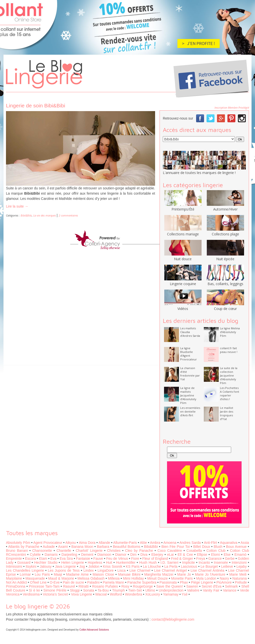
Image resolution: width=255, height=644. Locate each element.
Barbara (103, 547)
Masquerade (35, 578)
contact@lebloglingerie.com (173, 619)
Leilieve (227, 566)
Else (227, 555)
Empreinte (14, 558)
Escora (31, 558)
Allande (104, 543)
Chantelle (64, 551)
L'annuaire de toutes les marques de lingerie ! (199, 173)
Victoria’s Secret (55, 594)
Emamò (240, 555)
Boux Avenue (236, 547)
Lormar (25, 574)
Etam (43, 558)
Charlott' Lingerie (89, 551)
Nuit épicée (225, 257)
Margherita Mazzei (159, 574)
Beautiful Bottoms (127, 547)
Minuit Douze (157, 578)
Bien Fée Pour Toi (175, 547)
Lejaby (241, 566)
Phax (184, 582)
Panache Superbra (142, 582)
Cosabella (194, 551)
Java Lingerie (65, 566)
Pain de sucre (73, 582)
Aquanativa (229, 543)
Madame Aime (77, 574)
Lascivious (189, 566)
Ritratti (84, 586)
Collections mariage (183, 232)
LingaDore (106, 570)
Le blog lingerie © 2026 (38, 606)
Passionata (168, 582)
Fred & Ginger (182, 558)
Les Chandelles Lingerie (25, 570)
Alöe (143, 543)
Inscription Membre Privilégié (232, 107)
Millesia (114, 578)
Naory (224, 578)
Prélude (241, 582)
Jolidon (94, 566)
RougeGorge (143, 586)
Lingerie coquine (183, 281)
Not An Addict (16, 582)
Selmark (231, 586)
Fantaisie (83, 558)
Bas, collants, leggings (225, 281)
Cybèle (35, 555)
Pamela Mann (113, 582)
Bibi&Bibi (26, 215)
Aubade (49, 547)
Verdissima (31, 594)
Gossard (24, 562)
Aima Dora (87, 543)
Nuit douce (183, 257)
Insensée (221, 562)
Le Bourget (209, 566)
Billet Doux (202, 547)
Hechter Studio (46, 562)
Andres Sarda (190, 543)
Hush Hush (148, 562)
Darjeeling (69, 555)
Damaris (51, 555)
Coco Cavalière (170, 551)
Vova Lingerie (82, 594)
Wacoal (101, 594)
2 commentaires (68, 215)
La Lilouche (152, 566)
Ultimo (150, 590)
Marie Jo (184, 574)
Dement (87, 555)
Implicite (189, 562)
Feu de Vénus (117, 558)
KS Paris (133, 566)
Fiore (135, 558)
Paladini (93, 582)
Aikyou (71, 543)
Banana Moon (82, 547)
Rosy (125, 586)
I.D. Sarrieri (170, 562)
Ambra (155, 543)
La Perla (171, 566)
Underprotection (171, 590)
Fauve (98, 558)
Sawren (192, 586)
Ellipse (202, 555)
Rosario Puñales (105, 586)
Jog (82, 566)
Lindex (89, 570)
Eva (53, 558)
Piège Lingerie (202, 582)
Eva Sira (66, 558)
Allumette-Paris (125, 543)
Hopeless (95, 562)
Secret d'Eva (212, 586)
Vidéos (183, 306)
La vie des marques (45, 215)
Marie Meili (238, 574)
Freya (201, 558)
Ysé (184, 594)
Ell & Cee (185, 555)
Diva (144, 555)
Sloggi (75, 590)
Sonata (89, 590)
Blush (218, 547)
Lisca (122, 570)
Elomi (215, 555)
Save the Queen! (170, 586)
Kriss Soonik (113, 566)
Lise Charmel (140, 570)
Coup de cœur (225, 306)
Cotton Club (216, 551)
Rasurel (69, 586)
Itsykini (31, 566)
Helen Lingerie (72, 562)
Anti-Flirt (210, 543)
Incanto (204, 562)
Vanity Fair (211, 590)
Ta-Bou (103, 590)
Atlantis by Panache (24, 547)
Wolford (116, 594)
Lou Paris (42, 574)
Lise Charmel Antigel (170, 570)
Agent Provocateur (48, 543)
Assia (245, 543)
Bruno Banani (17, 551)
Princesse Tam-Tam (44, 586)
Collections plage (225, 232)
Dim (133, 555)
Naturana (240, 578)
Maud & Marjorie (61, 578)
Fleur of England (155, 558)
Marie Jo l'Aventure (210, 574)
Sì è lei (34, 590)
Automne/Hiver (225, 207)
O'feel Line (38, 582)
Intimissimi (14, 566)
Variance (230, 590)
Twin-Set (135, 590)
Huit (109, 562)
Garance (215, 558)
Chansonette (42, 551)
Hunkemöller (126, 562)
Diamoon (104, 555)
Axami (63, 547)
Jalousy (46, 566)
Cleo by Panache (139, 551)
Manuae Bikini (129, 574)
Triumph (118, 590)
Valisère (193, 590)
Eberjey (157, 555)
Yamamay (171, 594)
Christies (114, 551)
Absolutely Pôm (18, 543)
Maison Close (103, 574)
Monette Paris (182, 578)
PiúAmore (224, 582)
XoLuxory (152, 594)
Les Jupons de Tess (64, 570)
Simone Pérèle (55, 590)
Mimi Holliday (133, 578)
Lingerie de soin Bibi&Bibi (36, 106)
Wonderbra (134, 594)
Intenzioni (239, 562)
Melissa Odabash (91, 578)
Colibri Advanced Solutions (94, 630)
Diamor (121, 555)
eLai (170, 555)
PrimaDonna (16, 586)
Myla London (206, 578)
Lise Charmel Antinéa (208, 570)
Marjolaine (14, 578)
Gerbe (230, 558)
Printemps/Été (183, 207)
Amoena (170, 543)
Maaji (58, 574)
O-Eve (55, 582)
